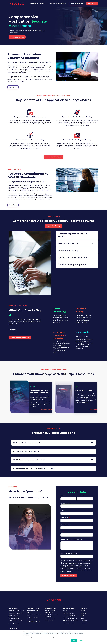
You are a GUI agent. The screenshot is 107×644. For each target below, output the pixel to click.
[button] (62, 4)
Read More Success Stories (20, 337)
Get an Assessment (17, 37)
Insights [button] (43, 4)
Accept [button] (74, 641)
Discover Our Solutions (53, 157)
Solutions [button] (33, 4)
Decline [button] (81, 641)
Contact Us (92, 4)
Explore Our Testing (53, 226)
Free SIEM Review (77, 4)
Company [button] (52, 4)
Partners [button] (61, 4)
